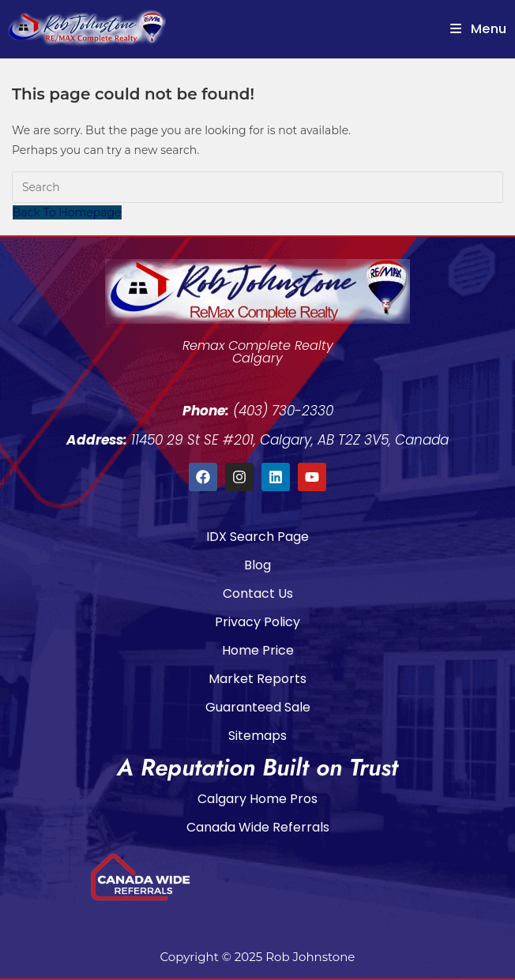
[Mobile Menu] (479, 29)
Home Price (258, 650)
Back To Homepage (67, 212)
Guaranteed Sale (258, 707)
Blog (257, 565)
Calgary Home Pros (257, 799)
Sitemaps (257, 736)
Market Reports (257, 679)
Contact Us (258, 593)
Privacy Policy (257, 622)
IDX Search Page (257, 537)
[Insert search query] (257, 187)
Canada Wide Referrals (258, 827)
